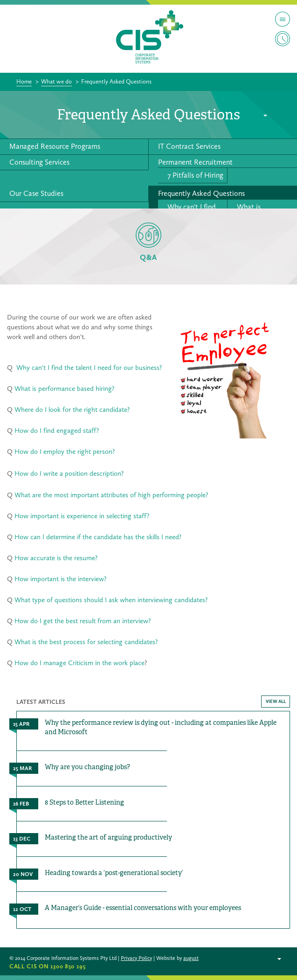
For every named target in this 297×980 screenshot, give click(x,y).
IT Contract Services (189, 146)
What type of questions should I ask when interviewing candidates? (111, 600)
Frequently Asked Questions (201, 193)
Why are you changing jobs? (87, 767)
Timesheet (283, 39)
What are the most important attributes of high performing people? (111, 495)
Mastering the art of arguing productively (108, 837)
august (191, 958)
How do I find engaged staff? (57, 431)
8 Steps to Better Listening (84, 802)
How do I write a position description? (69, 473)
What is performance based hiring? (64, 389)
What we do (56, 81)
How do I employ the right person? (65, 452)
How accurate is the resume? (56, 558)
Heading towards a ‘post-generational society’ (114, 873)
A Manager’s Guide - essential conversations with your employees (143, 908)
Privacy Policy (136, 958)
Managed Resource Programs (55, 146)
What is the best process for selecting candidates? (86, 642)
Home (24, 81)
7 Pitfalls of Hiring (195, 175)
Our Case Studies (36, 193)
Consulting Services (39, 162)
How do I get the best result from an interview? (82, 621)
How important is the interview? (60, 579)
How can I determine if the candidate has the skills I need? (97, 537)
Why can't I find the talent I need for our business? (89, 368)
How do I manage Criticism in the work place (79, 663)
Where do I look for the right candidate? (72, 410)
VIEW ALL (276, 702)
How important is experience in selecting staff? (82, 516)
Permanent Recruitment (195, 162)
